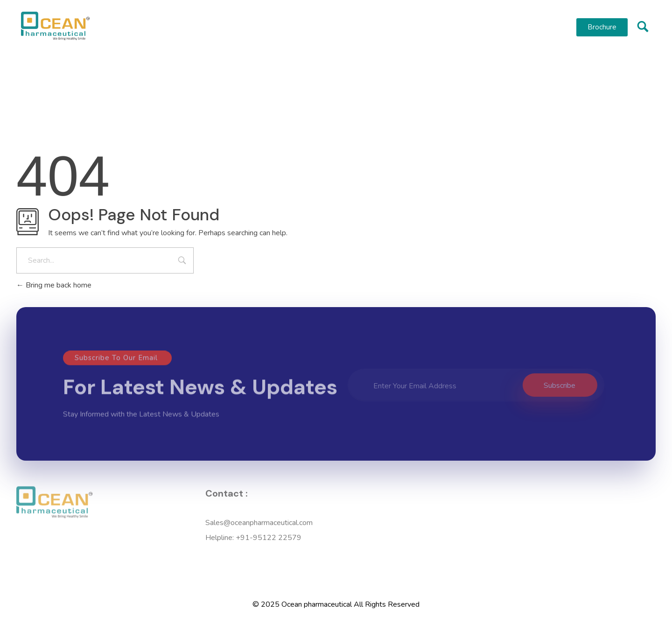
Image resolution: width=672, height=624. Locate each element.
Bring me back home (54, 285)
